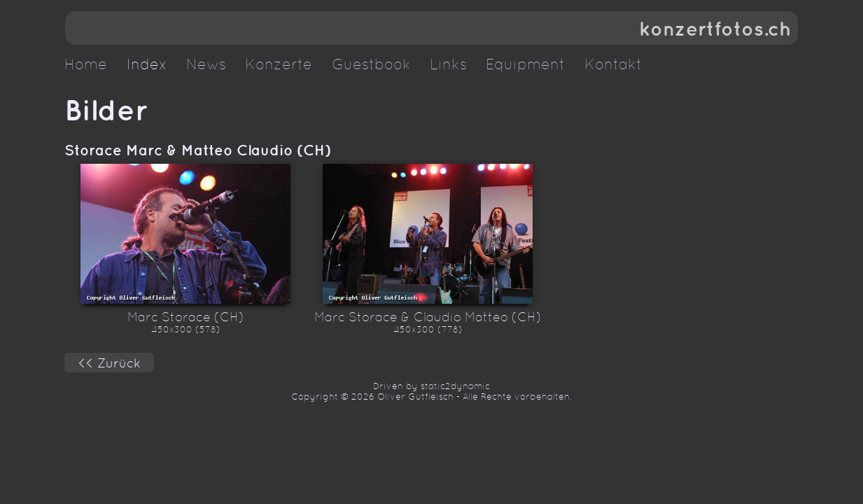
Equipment (525, 64)
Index (147, 64)
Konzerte (279, 64)
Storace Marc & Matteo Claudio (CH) (198, 150)
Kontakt (613, 64)
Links (448, 64)
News (206, 64)
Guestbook (371, 64)
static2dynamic (455, 386)
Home (86, 64)
